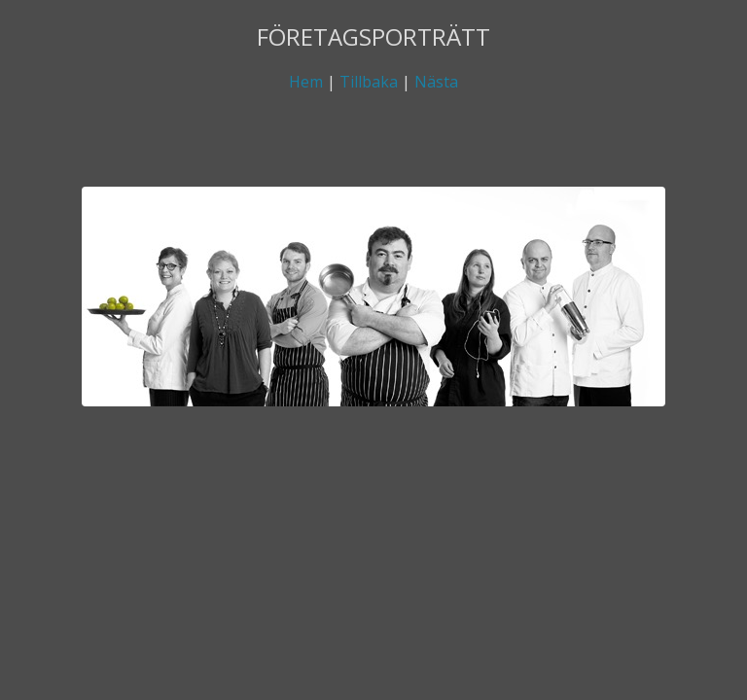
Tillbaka (369, 82)
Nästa (436, 82)
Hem (306, 82)
